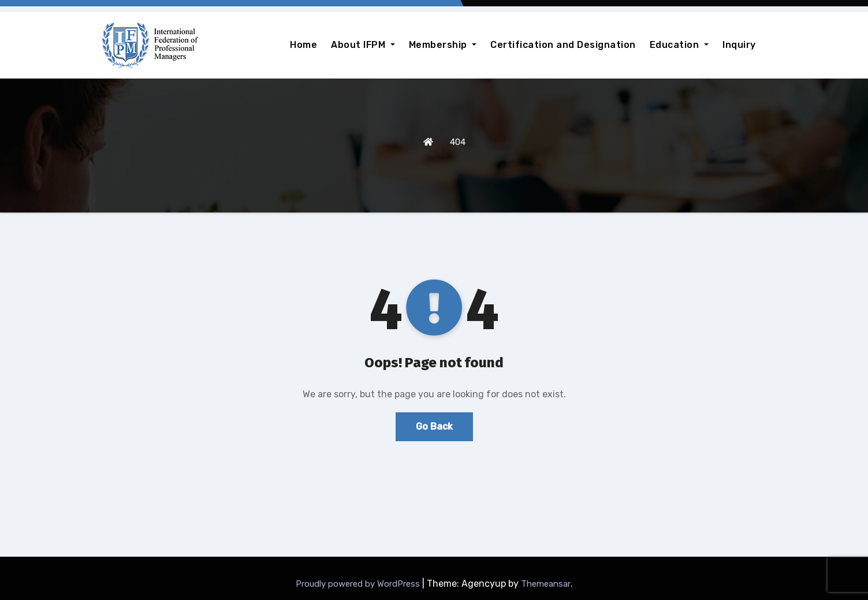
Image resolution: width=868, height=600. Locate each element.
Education (679, 45)
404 (458, 142)
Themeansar (546, 584)
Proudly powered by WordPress (359, 584)
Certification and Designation (563, 45)
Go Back (434, 426)
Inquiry (739, 45)
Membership (443, 45)
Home (303, 45)
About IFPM (363, 45)
